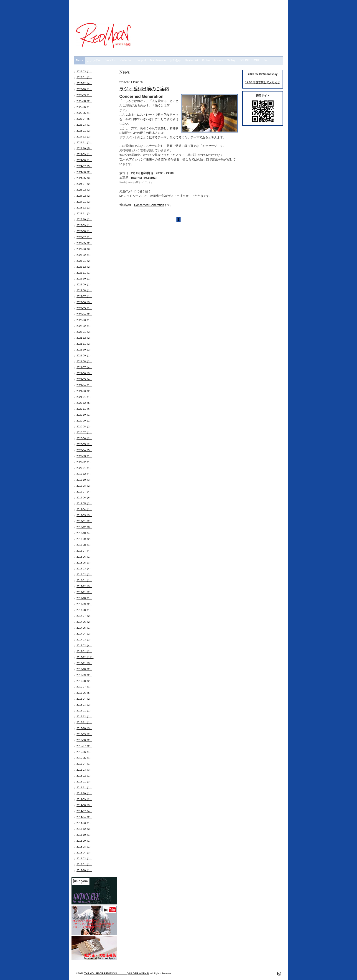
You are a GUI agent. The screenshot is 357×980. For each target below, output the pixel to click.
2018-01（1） (84, 580)
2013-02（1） (84, 858)
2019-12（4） (84, 474)
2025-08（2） (84, 101)
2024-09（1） (84, 154)
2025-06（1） (84, 107)
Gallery (231, 60)
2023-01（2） (84, 261)
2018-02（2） (84, 574)
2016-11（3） (84, 663)
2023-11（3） (84, 213)
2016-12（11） (85, 657)
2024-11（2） (84, 142)
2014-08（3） (84, 805)
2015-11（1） (84, 722)
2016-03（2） (84, 705)
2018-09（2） (84, 539)
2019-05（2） (84, 503)
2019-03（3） (84, 515)
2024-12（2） (84, 137)
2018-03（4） (84, 569)
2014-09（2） (84, 799)
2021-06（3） (84, 373)
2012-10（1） (84, 870)
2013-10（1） (84, 835)
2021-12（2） (84, 338)
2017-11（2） (84, 592)
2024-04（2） (84, 184)
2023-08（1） (84, 231)
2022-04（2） (84, 314)
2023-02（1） (84, 255)
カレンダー (94, 61)
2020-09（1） (84, 421)
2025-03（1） (84, 125)
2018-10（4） (84, 533)
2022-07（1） (84, 296)
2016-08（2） (84, 681)
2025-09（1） (84, 95)
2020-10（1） (84, 415)
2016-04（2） (84, 699)
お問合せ (175, 61)
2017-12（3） (84, 586)
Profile (206, 60)
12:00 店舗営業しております (263, 82)
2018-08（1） (84, 545)
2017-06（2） (84, 622)
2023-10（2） (84, 219)
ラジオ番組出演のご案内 (144, 89)
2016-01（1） (84, 711)
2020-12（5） (84, 403)
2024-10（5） (84, 148)
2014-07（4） (84, 811)
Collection (126, 60)
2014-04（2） (84, 817)
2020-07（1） (84, 432)
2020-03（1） (84, 456)
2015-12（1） (84, 716)
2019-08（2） (84, 486)
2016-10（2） (84, 669)
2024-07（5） (84, 166)
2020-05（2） (84, 444)
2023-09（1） (84, 225)
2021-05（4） (84, 379)
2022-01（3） (84, 332)
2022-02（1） (84, 326)
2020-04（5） (84, 450)
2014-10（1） (84, 793)
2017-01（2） (84, 651)
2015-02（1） (84, 776)
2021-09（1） (84, 355)
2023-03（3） (84, 249)
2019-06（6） (84, 498)
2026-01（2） (84, 77)
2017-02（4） (84, 645)
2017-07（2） (84, 616)
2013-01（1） (84, 864)
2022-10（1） (84, 279)
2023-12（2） (84, 208)
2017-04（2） (84, 634)
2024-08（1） (84, 160)
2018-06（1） (84, 557)
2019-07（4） (84, 492)
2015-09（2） (84, 734)
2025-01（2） (84, 131)
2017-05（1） (84, 628)
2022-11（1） (84, 273)
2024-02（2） (84, 196)
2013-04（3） (84, 853)
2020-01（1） (84, 468)
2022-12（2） (84, 267)
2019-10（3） (84, 480)
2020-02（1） (84, 462)
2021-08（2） (84, 361)
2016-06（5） (84, 693)
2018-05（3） (84, 563)
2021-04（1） (84, 385)
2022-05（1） (84, 308)
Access (218, 60)
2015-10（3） (84, 728)
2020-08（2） (84, 427)
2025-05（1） (84, 113)
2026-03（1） (84, 71)
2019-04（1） (84, 509)
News (79, 60)
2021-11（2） (84, 344)
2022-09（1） (84, 284)
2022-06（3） (84, 302)
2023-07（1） (84, 237)
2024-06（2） (84, 172)
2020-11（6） (84, 409)
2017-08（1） (84, 610)
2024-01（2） (84, 202)
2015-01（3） (84, 782)
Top (266, 60)
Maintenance (158, 60)
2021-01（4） (84, 397)
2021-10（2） (84, 350)
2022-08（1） (84, 290)
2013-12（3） (84, 829)
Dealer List (191, 60)
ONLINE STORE (250, 60)
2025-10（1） (84, 89)
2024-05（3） (84, 178)
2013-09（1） (84, 841)
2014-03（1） (84, 823)
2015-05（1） (84, 758)
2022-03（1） (84, 320)
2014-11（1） (84, 787)
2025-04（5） (84, 119)
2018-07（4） (84, 551)
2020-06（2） (84, 438)
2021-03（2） (84, 391)
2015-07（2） (84, 746)
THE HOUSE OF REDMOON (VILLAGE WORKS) (116, 973)
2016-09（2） (84, 675)
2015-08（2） (84, 740)
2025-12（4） (84, 83)
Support (141, 60)
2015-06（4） (84, 752)
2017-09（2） (84, 604)
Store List (111, 60)
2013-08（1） (84, 847)
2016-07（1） (84, 687)
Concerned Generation (149, 205)
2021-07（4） (84, 367)
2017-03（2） (84, 640)
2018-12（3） (84, 527)
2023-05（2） (84, 243)
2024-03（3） (84, 190)
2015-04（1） (84, 764)
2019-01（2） (84, 521)
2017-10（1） (84, 598)
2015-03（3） (84, 770)
